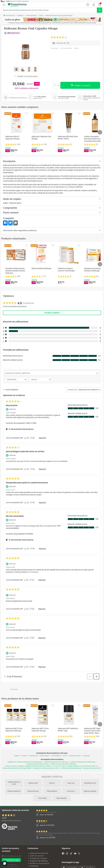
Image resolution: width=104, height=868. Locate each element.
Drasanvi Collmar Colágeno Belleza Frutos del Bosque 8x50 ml (76, 766)
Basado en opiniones (11, 821)
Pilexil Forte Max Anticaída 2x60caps (63, 764)
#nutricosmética (66, 48)
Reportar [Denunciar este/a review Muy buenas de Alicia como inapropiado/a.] (42, 438)
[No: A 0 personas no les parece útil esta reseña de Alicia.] (33, 438)
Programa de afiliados (38, 861)
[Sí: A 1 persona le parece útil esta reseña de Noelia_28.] (27, 638)
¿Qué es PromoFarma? (38, 853)
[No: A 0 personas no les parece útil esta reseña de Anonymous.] (33, 503)
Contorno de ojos (75, 756)
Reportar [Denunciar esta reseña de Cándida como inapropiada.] (42, 580)
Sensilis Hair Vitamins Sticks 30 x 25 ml (46, 768)
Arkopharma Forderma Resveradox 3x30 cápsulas (25, 762)
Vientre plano (44, 756)
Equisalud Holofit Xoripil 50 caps (38, 764)
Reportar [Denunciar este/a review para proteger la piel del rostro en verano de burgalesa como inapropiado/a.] (42, 469)
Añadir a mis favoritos (26, 77)
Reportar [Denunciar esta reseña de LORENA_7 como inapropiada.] (42, 667)
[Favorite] (27, 114)
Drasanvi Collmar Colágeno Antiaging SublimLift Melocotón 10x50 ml (29, 766)
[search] (100, 10)
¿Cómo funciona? (36, 856)
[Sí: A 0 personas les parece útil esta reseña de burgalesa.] (27, 469)
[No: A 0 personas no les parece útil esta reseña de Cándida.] (32, 580)
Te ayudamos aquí (11, 860)
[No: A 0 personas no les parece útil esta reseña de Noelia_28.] (32, 638)
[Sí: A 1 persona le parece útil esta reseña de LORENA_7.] (27, 667)
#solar (76, 48)
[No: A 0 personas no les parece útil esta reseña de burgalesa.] (33, 469)
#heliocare (54, 48)
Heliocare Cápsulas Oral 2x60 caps (83, 762)
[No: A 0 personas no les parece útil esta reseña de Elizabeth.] (33, 549)
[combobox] (88, 390)
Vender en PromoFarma (39, 863)
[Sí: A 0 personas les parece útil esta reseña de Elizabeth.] (27, 549)
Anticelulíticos (56, 756)
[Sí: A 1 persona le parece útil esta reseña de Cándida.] (27, 580)
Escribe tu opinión (52, 313)
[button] (94, 5)
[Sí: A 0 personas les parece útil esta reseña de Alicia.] (27, 438)
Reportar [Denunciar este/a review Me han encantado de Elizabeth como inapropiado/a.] (42, 549)
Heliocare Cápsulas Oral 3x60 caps (56, 762)
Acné (65, 756)
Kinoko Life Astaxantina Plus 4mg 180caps (17, 768)
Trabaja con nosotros (38, 858)
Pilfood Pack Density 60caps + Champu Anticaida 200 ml (81, 768)
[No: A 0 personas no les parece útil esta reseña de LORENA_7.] (32, 667)
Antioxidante (33, 756)
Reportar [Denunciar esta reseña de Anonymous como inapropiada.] (42, 609)
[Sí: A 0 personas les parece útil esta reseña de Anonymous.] (27, 503)
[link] (19, 303)
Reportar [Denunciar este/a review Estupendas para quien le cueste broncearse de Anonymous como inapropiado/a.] (42, 503)
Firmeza (24, 756)
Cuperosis (86, 756)
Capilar (16, 756)
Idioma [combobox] (41, 379)
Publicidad (33, 866)
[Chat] (88, 5)
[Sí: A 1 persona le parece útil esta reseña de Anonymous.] (27, 609)
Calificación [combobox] (17, 379)
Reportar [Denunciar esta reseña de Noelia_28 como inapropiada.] (42, 638)
